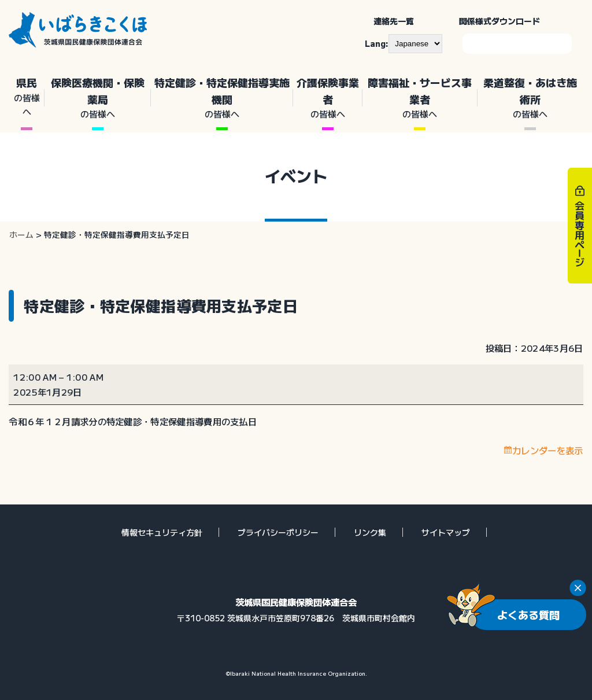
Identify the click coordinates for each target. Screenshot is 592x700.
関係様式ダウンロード (499, 21)
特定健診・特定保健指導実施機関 (222, 98)
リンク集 (370, 532)
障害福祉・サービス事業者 (420, 98)
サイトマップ (446, 532)
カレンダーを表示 (547, 450)
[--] (415, 43)
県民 (27, 97)
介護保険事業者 (328, 98)
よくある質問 (528, 614)
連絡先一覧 (394, 21)
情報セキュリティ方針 (162, 532)
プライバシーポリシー (278, 532)
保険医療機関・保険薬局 (97, 98)
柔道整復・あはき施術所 (530, 98)
